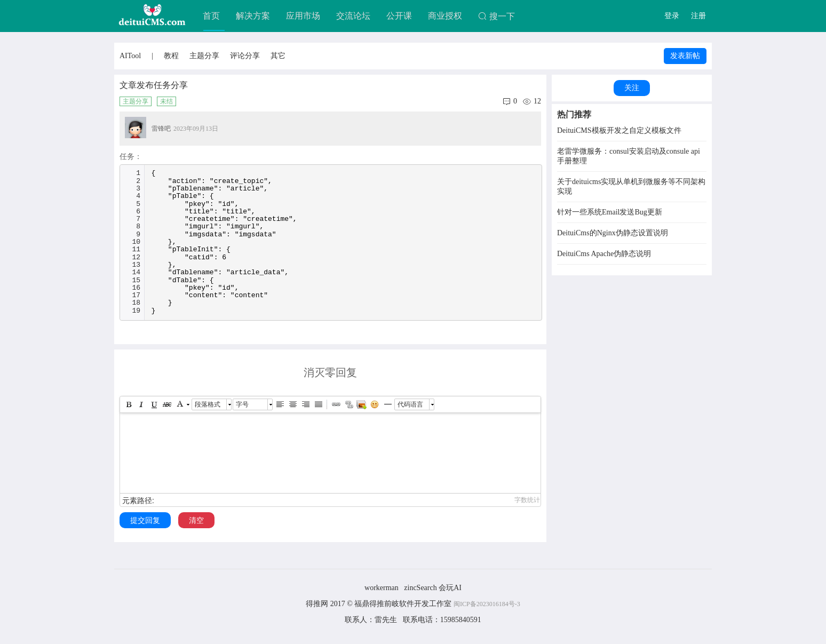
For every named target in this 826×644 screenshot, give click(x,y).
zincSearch (420, 588)
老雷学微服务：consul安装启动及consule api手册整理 (629, 156)
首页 (211, 16)
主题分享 (204, 56)
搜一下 (497, 16)
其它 (278, 56)
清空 (196, 520)
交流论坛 (353, 16)
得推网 (317, 604)
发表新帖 (685, 56)
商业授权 (445, 16)
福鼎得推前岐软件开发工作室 (404, 604)
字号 (242, 404)
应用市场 (303, 16)
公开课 (399, 16)
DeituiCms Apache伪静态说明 (604, 254)
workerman (382, 588)
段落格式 (208, 404)
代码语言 (410, 404)
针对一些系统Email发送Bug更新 (610, 212)
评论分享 (245, 56)
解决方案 (253, 16)
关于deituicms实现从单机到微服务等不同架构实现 (631, 186)
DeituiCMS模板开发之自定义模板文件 (619, 130)
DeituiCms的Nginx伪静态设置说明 (613, 233)
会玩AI (450, 588)
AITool (130, 56)
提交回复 (145, 520)
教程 (171, 56)
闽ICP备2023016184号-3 (487, 604)
